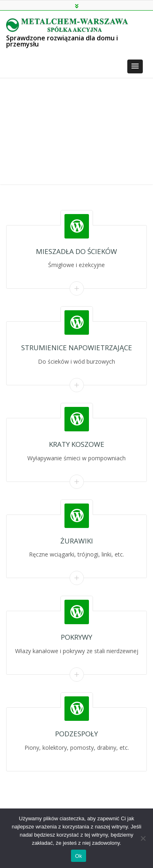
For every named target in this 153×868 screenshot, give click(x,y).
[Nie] (143, 838)
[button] (135, 66)
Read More (76, 288)
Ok (79, 856)
